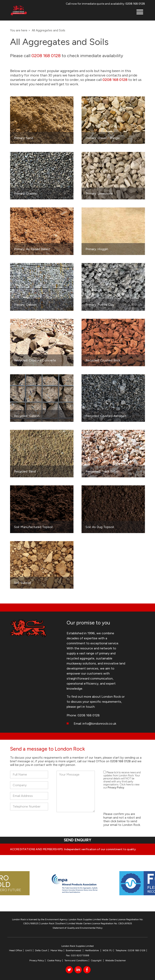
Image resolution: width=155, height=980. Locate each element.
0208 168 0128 (135, 4)
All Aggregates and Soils (49, 30)
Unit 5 (28, 950)
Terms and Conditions (76, 960)
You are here (19, 30)
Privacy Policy (116, 788)
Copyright (96, 960)
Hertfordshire (92, 950)
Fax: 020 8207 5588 (78, 955)
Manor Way (57, 950)
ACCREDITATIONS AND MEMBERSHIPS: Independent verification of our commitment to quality (73, 849)
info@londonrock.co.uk (99, 724)
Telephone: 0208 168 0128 (130, 950)
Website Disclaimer (116, 960)
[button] (140, 12)
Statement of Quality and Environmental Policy (77, 928)
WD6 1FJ (107, 950)
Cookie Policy (54, 960)
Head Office (15, 950)
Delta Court (41, 950)
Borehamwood (74, 950)
